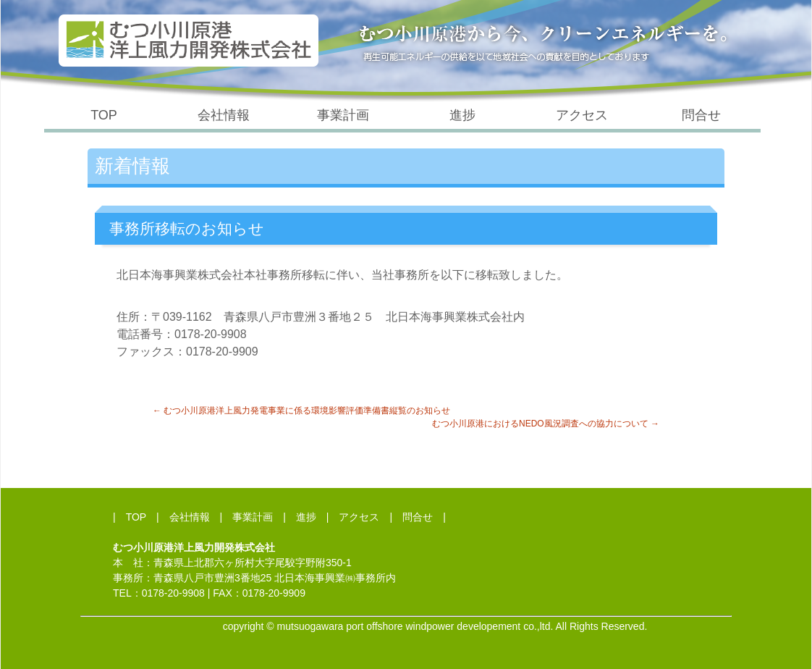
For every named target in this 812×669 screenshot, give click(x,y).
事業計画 (343, 115)
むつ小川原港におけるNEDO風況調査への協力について (546, 424)
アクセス (582, 115)
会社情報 (224, 115)
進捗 (462, 115)
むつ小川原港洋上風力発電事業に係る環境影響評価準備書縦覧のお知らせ (301, 411)
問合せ (701, 115)
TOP (104, 115)
